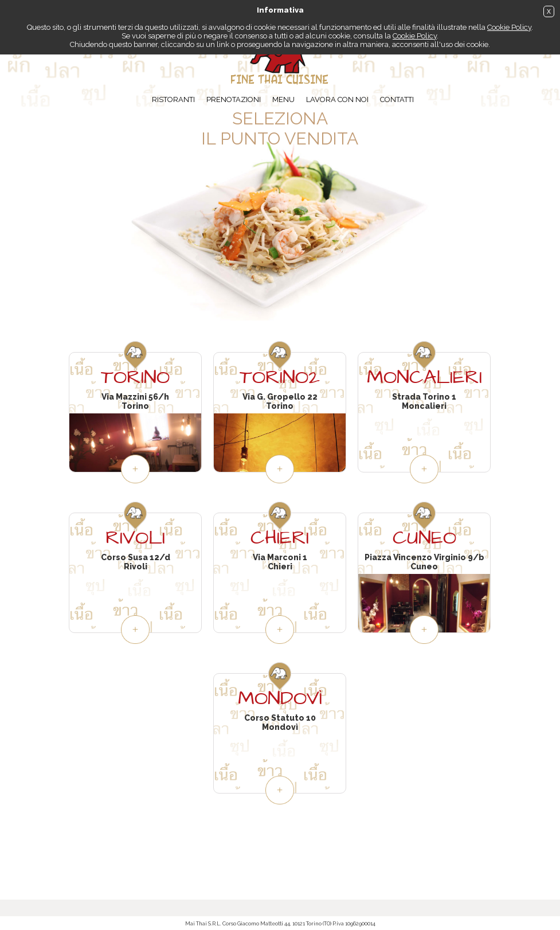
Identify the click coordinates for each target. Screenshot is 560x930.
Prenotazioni (234, 99)
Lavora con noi (337, 99)
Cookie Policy (509, 27)
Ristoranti (173, 99)
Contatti (397, 99)
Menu (283, 99)
